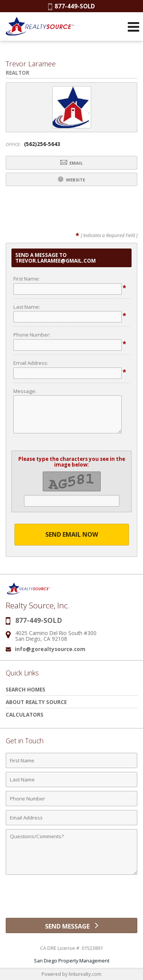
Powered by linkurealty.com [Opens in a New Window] (71, 974)
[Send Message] (71, 925)
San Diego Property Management (72, 961)
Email (71, 163)
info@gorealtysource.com (50, 649)
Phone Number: (32, 335)
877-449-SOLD (71, 6)
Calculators (25, 715)
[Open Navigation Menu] (133, 27)
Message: (25, 391)
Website (71, 179)
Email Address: (31, 363)
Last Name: (27, 307)
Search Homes (26, 689)
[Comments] (71, 852)
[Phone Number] (71, 799)
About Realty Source (36, 702)
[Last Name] (71, 780)
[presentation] (72, 899)
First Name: (27, 279)
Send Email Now (72, 534)
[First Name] (71, 760)
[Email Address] (71, 818)
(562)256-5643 (42, 144)
